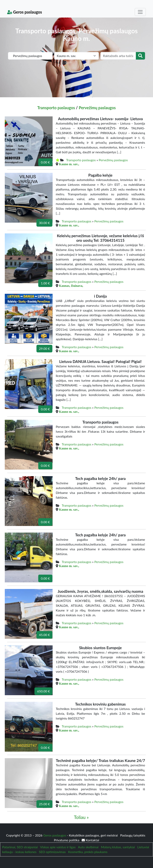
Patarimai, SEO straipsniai (20, 847)
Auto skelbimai (88, 847)
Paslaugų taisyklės (133, 835)
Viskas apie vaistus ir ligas (58, 847)
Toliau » (81, 817)
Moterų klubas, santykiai (118, 847)
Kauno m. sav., (69, 164)
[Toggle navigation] (140, 12)
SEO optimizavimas (52, 852)
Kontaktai (90, 840)
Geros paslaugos (25, 12)
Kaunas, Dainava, (71, 286)
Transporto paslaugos (56, 108)
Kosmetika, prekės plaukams (88, 852)
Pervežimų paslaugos (97, 108)
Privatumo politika (67, 840)
